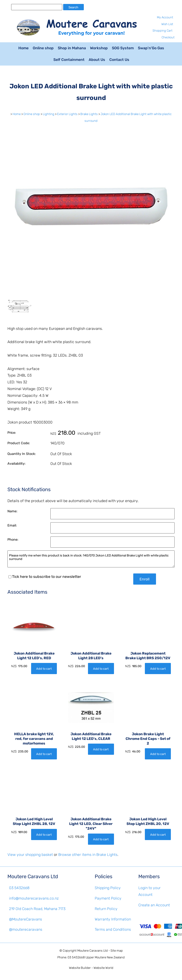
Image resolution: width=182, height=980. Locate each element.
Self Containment (69, 60)
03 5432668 (19, 888)
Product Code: (19, 443)
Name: (12, 511)
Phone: (13, 540)
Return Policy (106, 909)
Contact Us (119, 60)
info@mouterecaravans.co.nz (34, 898)
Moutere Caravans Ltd (93, 951)
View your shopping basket (30, 855)
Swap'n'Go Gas (151, 48)
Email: (12, 525)
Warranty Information (113, 919)
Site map (117, 951)
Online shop (43, 48)
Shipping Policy (108, 888)
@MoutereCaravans (26, 919)
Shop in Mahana (72, 48)
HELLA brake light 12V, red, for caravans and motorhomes (34, 739)
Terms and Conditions (113, 929)
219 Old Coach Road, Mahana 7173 (37, 909)
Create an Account (154, 905)
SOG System (123, 48)
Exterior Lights (67, 114)
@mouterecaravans (26, 929)
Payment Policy (108, 898)
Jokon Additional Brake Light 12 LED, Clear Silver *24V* (91, 824)
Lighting (49, 114)
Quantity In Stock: (22, 454)
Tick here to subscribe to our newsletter (45, 577)
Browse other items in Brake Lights (88, 855)
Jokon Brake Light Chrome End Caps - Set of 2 (148, 739)
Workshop (99, 48)
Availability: (16, 464)
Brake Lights (89, 114)
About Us (97, 60)
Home (23, 48)
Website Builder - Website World (91, 968)
